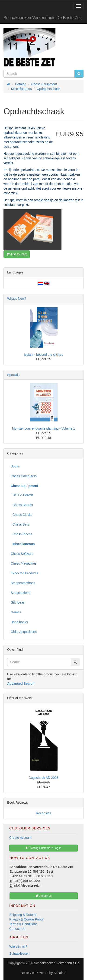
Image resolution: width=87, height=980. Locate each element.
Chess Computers (24, 476)
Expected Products (24, 573)
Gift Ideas (18, 602)
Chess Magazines (24, 563)
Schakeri (60, 973)
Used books (19, 622)
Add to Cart (17, 254)
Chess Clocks (21, 515)
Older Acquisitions (24, 632)
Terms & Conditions (23, 924)
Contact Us (17, 929)
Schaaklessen (19, 954)
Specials (13, 375)
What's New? (17, 299)
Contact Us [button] (44, 896)
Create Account (20, 838)
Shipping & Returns (23, 915)
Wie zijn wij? (18, 947)
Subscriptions (20, 593)
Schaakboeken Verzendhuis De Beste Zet (42, 18)
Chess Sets (20, 524)
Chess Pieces (21, 534)
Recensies (43, 813)
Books (15, 466)
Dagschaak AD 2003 (44, 778)
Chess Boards (22, 505)
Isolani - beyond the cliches (43, 355)
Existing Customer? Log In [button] (43, 848)
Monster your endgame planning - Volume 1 (44, 428)
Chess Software (22, 554)
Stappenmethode (23, 583)
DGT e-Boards (22, 495)
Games (16, 612)
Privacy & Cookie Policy (26, 919)
